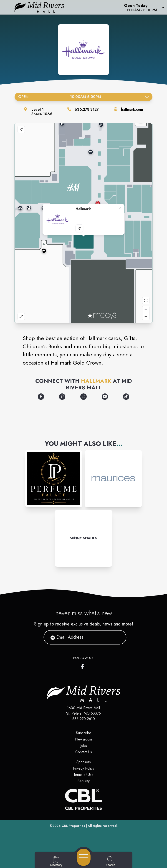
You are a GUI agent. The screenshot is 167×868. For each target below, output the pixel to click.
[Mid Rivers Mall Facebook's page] (83, 665)
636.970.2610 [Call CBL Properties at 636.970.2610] (84, 719)
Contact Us (84, 752)
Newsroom (83, 739)
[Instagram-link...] (54, 479)
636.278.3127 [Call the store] (87, 109)
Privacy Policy (84, 768)
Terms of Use (83, 775)
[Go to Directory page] (56, 862)
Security (84, 781)
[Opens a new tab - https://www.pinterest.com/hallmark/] (62, 397)
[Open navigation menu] (84, 857)
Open (83, 97)
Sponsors (84, 762)
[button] (144, 7)
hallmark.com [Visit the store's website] (132, 109)
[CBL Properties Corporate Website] (83, 799)
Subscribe (84, 733)
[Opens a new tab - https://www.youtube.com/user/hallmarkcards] (105, 397)
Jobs (84, 746)
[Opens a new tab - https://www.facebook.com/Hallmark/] (41, 397)
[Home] (43, 7)
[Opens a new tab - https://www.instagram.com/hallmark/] (83, 397)
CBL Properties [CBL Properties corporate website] (73, 826)
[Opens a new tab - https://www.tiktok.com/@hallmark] (126, 397)
